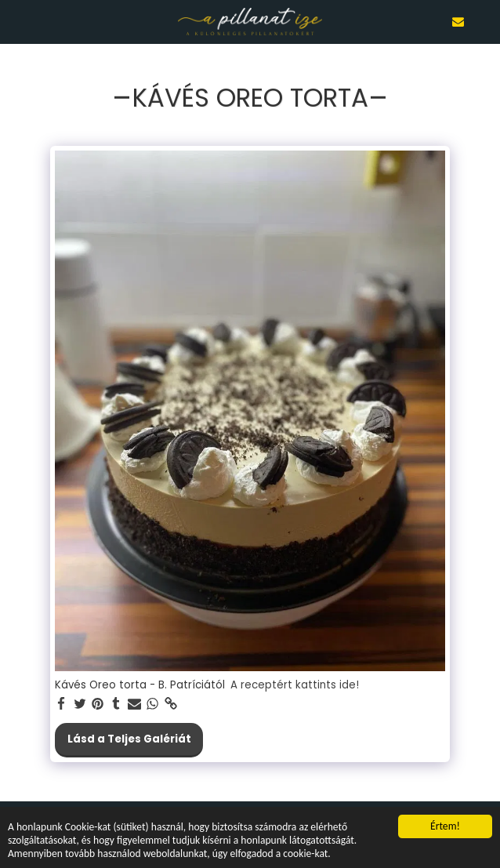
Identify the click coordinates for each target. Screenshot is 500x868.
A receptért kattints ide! (295, 686)
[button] (17, 21)
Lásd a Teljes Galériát (129, 739)
